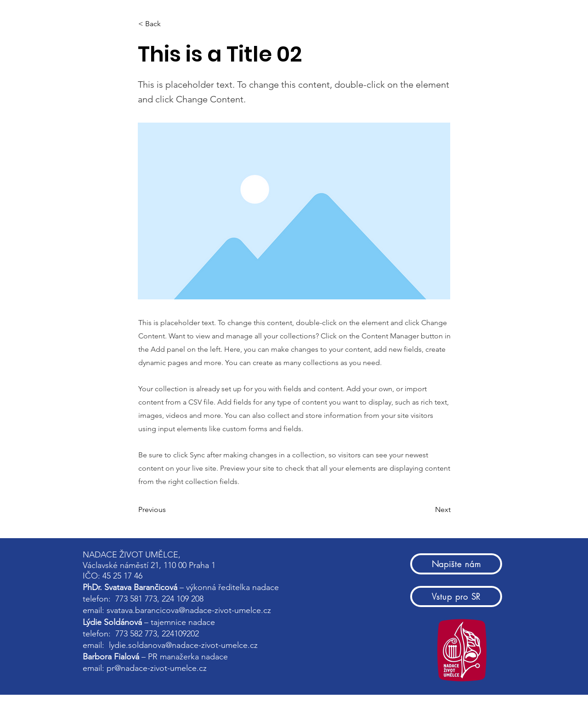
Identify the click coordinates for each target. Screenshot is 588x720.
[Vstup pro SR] (456, 596)
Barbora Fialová (111, 657)
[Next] (428, 510)
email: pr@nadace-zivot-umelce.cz (146, 668)
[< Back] (169, 24)
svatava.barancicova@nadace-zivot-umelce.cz (189, 610)
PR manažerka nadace (188, 657)
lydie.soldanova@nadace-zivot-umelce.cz (183, 645)
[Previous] (169, 510)
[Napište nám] (456, 564)
